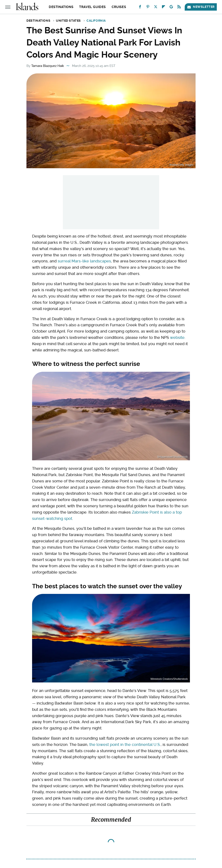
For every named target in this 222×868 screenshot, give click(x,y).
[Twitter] (156, 8)
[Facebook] (140, 8)
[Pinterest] (148, 8)
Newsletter (201, 7)
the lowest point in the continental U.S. (125, 744)
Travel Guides (92, 7)
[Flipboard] (163, 8)
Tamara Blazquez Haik (48, 66)
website (177, 337)
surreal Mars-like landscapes (84, 261)
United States (68, 21)
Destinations (61, 7)
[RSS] (179, 8)
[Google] (171, 8)
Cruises (119, 7)
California (96, 21)
